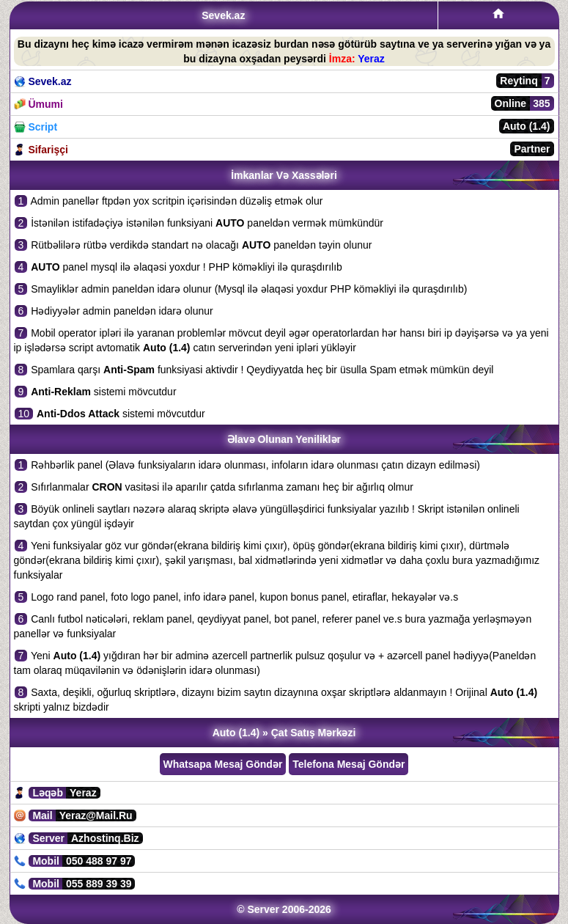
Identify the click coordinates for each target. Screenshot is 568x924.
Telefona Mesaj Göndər (348, 764)
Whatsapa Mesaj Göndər (223, 764)
